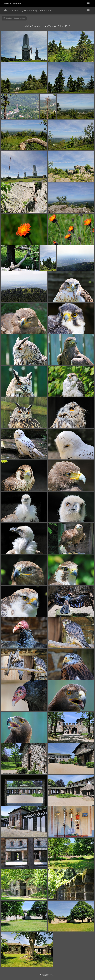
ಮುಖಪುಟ (5, 10)
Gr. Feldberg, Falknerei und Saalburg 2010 (40, 10)
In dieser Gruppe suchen (14, 18)
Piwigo (53, 975)
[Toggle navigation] (88, 3)
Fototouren (15, 10)
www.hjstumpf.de (13, 3)
